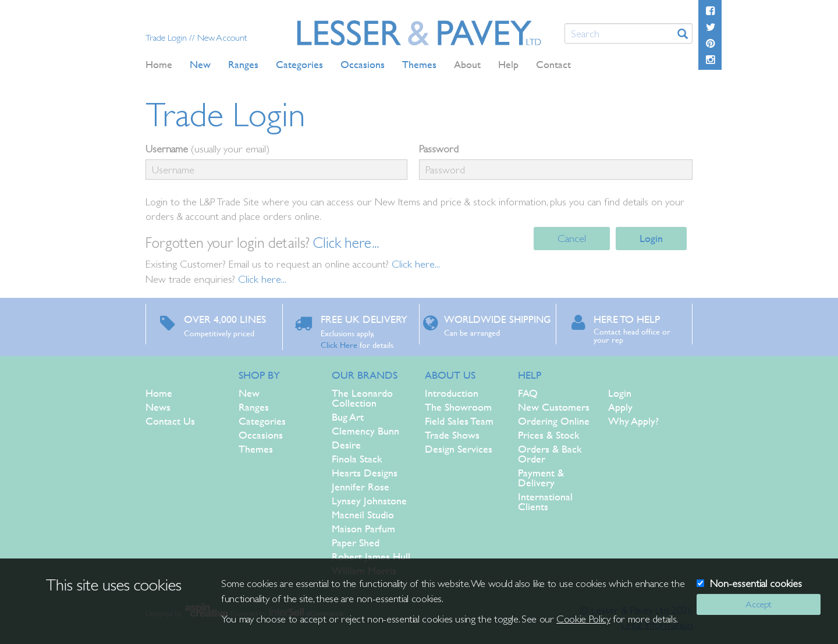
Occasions (261, 435)
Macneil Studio (363, 515)
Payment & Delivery (541, 478)
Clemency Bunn (365, 431)
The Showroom (458, 407)
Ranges (254, 407)
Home (159, 64)
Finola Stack (357, 459)
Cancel (572, 238)
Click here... (346, 243)
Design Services (459, 449)
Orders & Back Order (550, 454)
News (158, 407)
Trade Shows (452, 435)
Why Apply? (633, 421)
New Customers (554, 407)
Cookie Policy (583, 619)
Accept (758, 604)
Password (439, 149)
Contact (553, 64)
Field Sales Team (459, 421)
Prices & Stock (549, 435)
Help (508, 64)
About (467, 64)
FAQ (528, 393)
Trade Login (167, 38)
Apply (620, 407)
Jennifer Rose (361, 487)
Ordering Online (554, 421)
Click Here (339, 344)
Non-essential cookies (756, 583)
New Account (222, 38)
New (249, 393)
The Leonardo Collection (362, 398)
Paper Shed (356, 542)
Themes (256, 449)
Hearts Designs (365, 473)
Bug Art (348, 417)
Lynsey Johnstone (369, 501)
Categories (262, 421)
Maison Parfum (363, 529)
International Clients (545, 501)
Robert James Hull (371, 556)
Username (167, 149)
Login (651, 238)
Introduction (452, 393)
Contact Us (170, 421)
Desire (346, 445)
